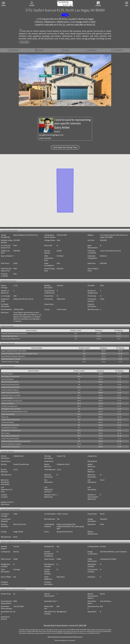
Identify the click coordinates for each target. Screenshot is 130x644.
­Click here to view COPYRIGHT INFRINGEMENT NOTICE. (62, 633)
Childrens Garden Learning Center (12, 401)
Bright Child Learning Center (10, 384)
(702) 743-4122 (45, 138)
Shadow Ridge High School (10, 336)
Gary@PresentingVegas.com (51, 135)
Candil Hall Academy (8, 422)
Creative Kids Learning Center (11, 420)
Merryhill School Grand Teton (10, 425)
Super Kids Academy (7, 379)
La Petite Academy (7, 374)
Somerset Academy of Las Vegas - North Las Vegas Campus (19, 354)
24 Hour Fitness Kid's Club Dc (10, 439)
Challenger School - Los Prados (11, 395)
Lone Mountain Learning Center (11, 430)
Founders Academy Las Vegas (10, 362)
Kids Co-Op (5, 417)
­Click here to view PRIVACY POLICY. (90, 633)
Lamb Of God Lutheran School (11, 387)
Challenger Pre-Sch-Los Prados (11, 409)
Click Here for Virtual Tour (65, 147)
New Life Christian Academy (10, 382)
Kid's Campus (5, 433)
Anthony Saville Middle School (11, 339)
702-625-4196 (62, 235)
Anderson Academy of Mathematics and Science (16, 441)
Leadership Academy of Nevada (11, 359)
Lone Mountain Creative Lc (10, 428)
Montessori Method (7, 403)
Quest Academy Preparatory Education (13, 356)
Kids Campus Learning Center (10, 376)
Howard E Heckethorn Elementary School (14, 333)
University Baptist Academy (10, 390)
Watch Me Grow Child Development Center (14, 412)
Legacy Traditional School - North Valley (14, 351)
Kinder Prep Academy (8, 414)
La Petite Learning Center (9, 406)
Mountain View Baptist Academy (11, 444)
